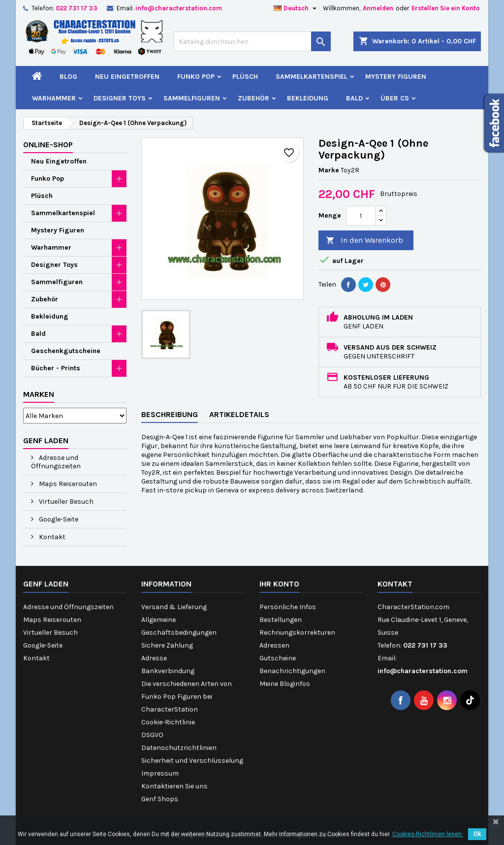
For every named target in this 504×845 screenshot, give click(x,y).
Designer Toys (120, 98)
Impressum (160, 773)
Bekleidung (308, 98)
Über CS (395, 98)
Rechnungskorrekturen (297, 633)
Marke (329, 170)
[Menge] (361, 216)
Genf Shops (160, 799)
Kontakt (51, 537)
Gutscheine (278, 658)
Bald (354, 98)
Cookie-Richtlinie (168, 722)
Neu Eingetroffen (127, 77)
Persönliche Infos (288, 607)
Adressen (274, 645)
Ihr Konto (279, 584)
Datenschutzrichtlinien (179, 748)
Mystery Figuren (396, 77)
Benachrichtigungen (292, 671)
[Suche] (252, 41)
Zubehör (253, 98)
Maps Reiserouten (67, 484)
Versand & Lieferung (174, 607)
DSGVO (152, 735)
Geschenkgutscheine (66, 351)
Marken (39, 394)
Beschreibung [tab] (170, 414)
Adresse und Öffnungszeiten (56, 462)
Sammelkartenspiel (312, 77)
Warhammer (54, 98)
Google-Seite (58, 519)
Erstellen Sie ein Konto (446, 8)
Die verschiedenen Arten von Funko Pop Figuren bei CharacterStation (187, 697)
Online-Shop (48, 145)
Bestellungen (281, 620)
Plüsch (245, 77)
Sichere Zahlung (167, 645)
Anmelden (378, 8)
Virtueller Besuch (65, 502)
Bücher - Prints (56, 368)
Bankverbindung (168, 671)
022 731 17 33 (77, 8)
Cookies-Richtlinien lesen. (428, 834)
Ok (477, 834)
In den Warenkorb (364, 241)
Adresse (154, 658)
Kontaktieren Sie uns (174, 786)
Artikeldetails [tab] (239, 414)
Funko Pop (196, 77)
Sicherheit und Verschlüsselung (192, 761)
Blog (68, 77)
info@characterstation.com (179, 8)
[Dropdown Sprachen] (296, 8)
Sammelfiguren (192, 98)
